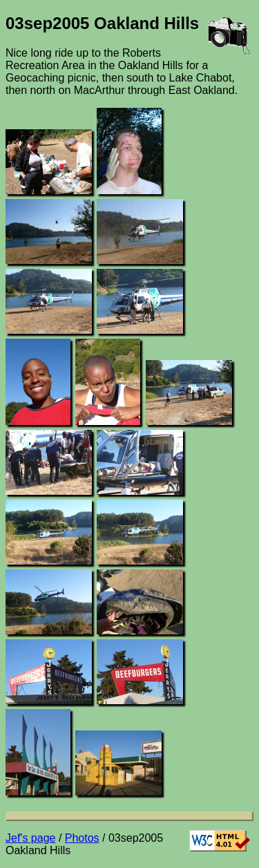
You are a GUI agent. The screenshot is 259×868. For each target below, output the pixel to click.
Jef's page (30, 838)
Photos (82, 838)
